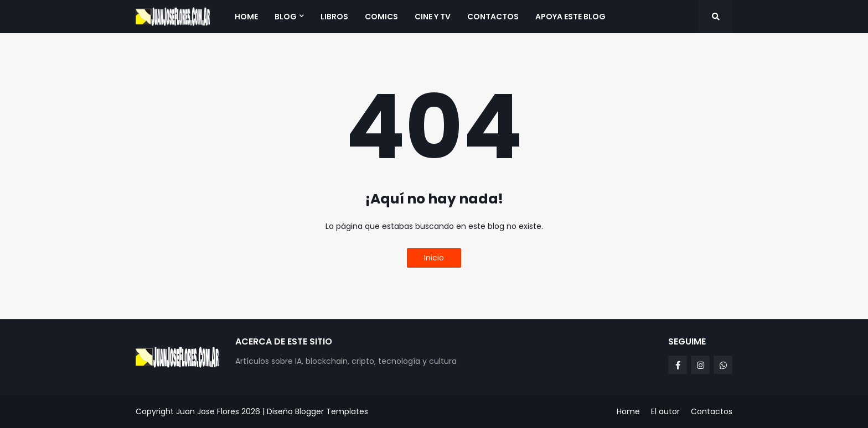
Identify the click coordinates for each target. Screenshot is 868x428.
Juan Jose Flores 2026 (218, 411)
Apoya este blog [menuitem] (570, 17)
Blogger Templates (332, 411)
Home (628, 411)
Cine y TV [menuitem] (433, 17)
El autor (665, 411)
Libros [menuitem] (334, 17)
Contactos (712, 411)
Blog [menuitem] (286, 17)
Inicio (434, 258)
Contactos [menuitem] (493, 17)
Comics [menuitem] (381, 17)
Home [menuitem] (246, 17)
